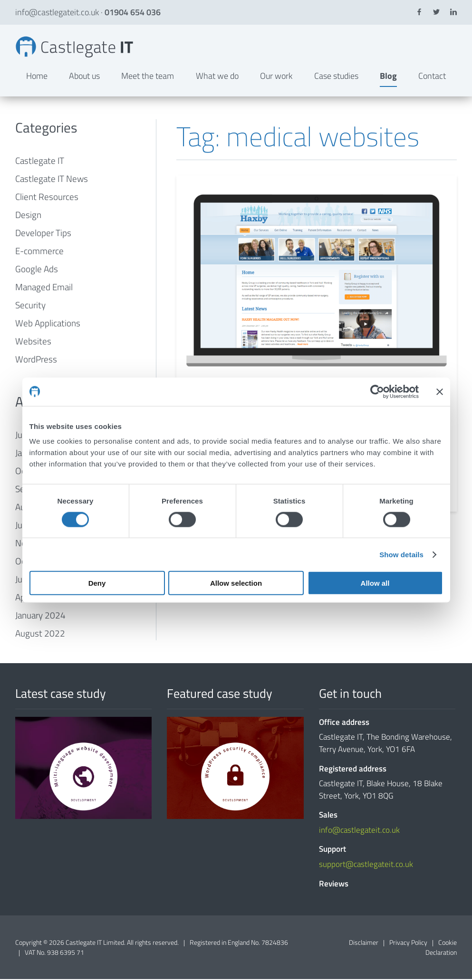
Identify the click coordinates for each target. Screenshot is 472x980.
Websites (33, 342)
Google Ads (37, 270)
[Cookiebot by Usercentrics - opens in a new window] (377, 391)
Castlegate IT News (52, 180)
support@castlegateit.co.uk (366, 865)
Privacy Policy (408, 943)
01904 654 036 (133, 12)
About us (84, 77)
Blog (388, 77)
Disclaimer (364, 943)
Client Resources (47, 198)
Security (30, 306)
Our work (276, 77)
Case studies (336, 77)
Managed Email (44, 288)
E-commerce (39, 252)
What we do (217, 77)
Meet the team (148, 77)
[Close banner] (440, 391)
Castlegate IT (40, 162)
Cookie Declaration (441, 948)
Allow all (375, 583)
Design (28, 216)
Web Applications (48, 324)
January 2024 (40, 616)
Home (37, 77)
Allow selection (236, 583)
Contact (432, 77)
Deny (97, 583)
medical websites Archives (76, 48)
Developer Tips (43, 234)
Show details (401, 554)
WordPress (36, 360)
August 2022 (40, 634)
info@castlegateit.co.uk (57, 12)
